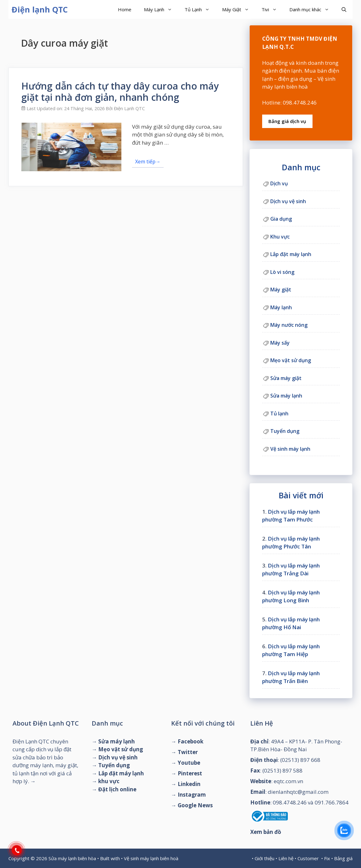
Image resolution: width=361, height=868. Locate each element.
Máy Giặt (239, 9)
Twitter (188, 752)
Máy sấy (280, 343)
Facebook (191, 741)
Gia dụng (281, 219)
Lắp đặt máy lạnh (291, 254)
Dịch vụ (279, 183)
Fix (327, 858)
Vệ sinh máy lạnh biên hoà (151, 858)
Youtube (189, 763)
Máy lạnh (281, 307)
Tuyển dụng (285, 431)
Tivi (272, 9)
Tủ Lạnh (200, 9)
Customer (308, 858)
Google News (195, 805)
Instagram (192, 795)
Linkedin (189, 784)
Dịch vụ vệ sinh (288, 201)
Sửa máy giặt (286, 378)
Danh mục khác (312, 9)
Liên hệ (286, 858)
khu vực (109, 781)
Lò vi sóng (282, 272)
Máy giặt (281, 290)
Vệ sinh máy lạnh (290, 449)
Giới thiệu (264, 858)
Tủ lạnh (279, 413)
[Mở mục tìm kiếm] (344, 9)
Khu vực (280, 237)
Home (125, 9)
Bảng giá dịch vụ (287, 121)
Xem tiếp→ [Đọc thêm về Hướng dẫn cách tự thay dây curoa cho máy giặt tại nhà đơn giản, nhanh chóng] (148, 162)
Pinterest (190, 773)
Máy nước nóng (289, 325)
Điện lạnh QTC (40, 9)
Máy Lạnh (161, 9)
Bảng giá (343, 858)
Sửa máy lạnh (286, 396)
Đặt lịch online (117, 789)
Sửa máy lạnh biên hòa (72, 858)
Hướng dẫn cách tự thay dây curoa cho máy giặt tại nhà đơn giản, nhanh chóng (120, 92)
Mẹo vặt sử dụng (291, 360)
